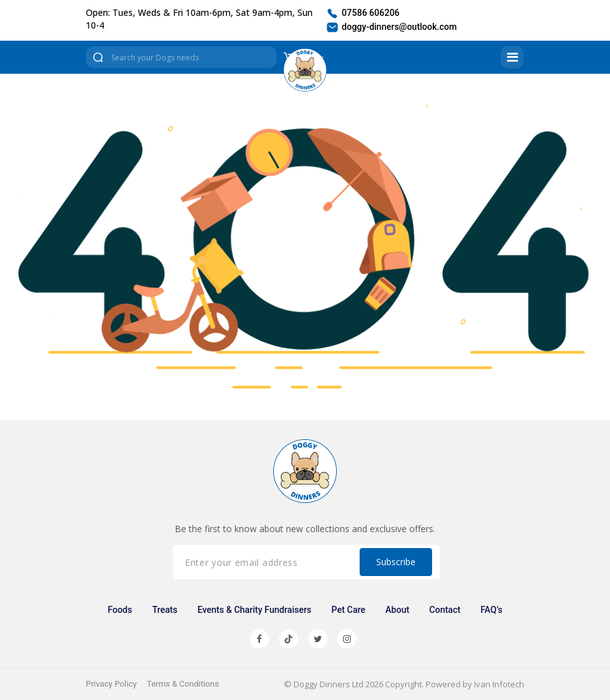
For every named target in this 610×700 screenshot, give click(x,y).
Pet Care (349, 610)
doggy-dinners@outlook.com (391, 27)
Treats (165, 610)
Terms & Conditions (183, 684)
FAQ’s (491, 610)
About (398, 610)
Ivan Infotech (499, 684)
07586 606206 (363, 13)
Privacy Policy (111, 684)
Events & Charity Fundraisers (254, 610)
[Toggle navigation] (512, 57)
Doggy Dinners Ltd (329, 684)
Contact (445, 610)
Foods (120, 610)
